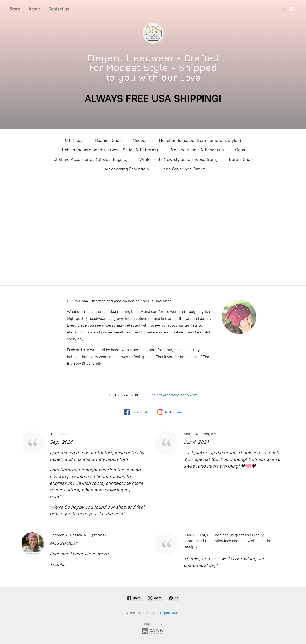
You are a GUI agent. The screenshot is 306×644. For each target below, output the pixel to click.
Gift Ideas (74, 140)
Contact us (59, 9)
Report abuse (170, 613)
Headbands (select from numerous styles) (200, 140)
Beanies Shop (108, 140)
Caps (240, 150)
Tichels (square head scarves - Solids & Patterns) (110, 150)
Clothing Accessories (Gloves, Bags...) (90, 159)
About (34, 9)
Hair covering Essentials (125, 169)
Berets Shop (241, 159)
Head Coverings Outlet (183, 169)
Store (15, 9)
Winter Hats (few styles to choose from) (178, 159)
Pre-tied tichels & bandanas (197, 150)
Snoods (140, 140)
